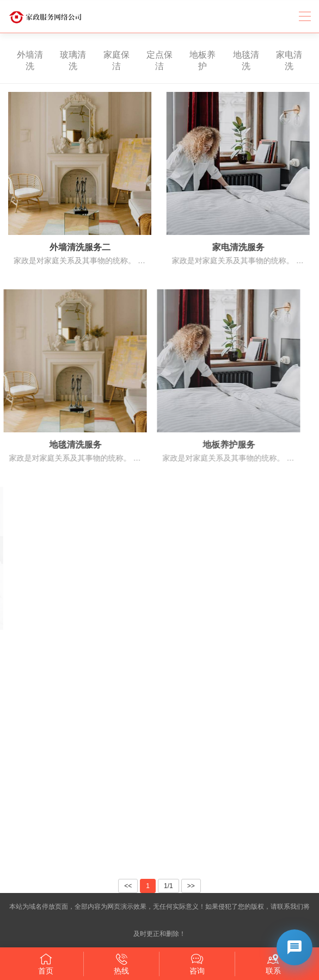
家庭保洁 (107, 60)
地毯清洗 (237, 60)
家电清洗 (280, 60)
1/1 (168, 886)
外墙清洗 (21, 60)
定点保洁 (151, 60)
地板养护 (194, 60)
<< (128, 886)
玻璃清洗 (64, 60)
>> (191, 886)
